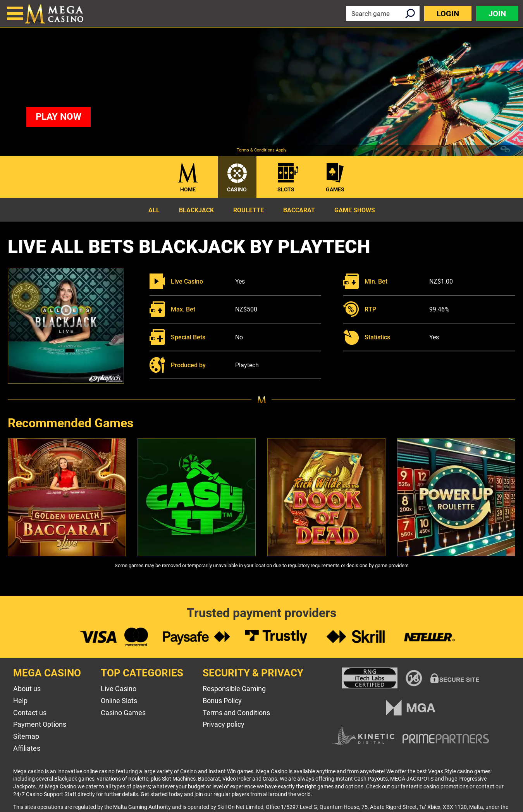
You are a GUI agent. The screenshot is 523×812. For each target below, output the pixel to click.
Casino (237, 189)
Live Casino (119, 689)
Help (20, 701)
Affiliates (27, 748)
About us (27, 689)
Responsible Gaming (234, 689)
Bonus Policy (222, 701)
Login (448, 14)
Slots (286, 189)
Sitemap (26, 736)
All (154, 210)
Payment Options (40, 724)
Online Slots (119, 701)
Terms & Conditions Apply (261, 150)
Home (188, 189)
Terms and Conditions (236, 713)
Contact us (30, 713)
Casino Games (123, 713)
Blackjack (196, 210)
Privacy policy (224, 724)
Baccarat (299, 210)
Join (497, 14)
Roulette (249, 210)
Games (335, 189)
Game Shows (355, 210)
